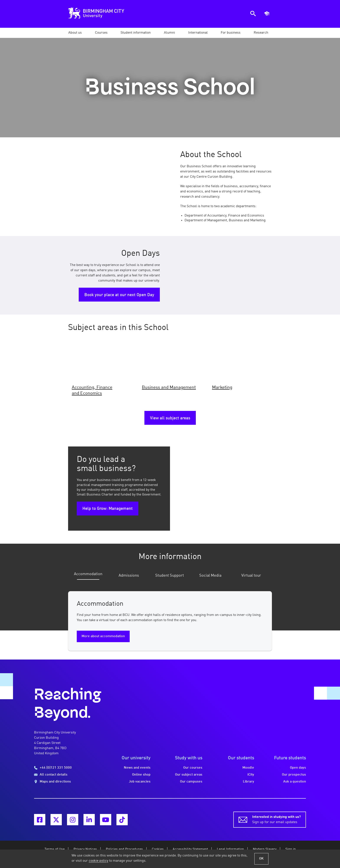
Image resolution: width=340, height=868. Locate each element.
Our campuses (191, 782)
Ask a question (295, 782)
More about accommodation (103, 636)
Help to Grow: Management (108, 509)
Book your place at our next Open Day (119, 295)
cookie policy (98, 861)
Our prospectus (294, 775)
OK (261, 859)
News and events (137, 768)
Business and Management (169, 388)
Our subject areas (189, 775)
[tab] (87, 577)
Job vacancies (140, 782)
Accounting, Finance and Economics (92, 391)
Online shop (141, 775)
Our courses (193, 768)
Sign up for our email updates (276, 819)
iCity (251, 775)
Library (248, 782)
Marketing (222, 388)
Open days (298, 768)
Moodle (248, 768)
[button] (75, 33)
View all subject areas (170, 418)
